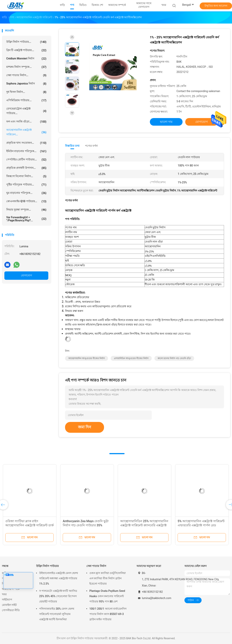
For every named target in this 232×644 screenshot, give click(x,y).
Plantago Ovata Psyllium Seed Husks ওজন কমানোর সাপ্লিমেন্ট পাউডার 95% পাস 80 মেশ (107, 596)
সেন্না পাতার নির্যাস (96, 566)
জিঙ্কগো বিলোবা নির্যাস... (26, 176)
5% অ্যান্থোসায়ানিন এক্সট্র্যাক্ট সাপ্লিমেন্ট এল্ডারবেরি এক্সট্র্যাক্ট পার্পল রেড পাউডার (201, 525)
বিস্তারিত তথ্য (72, 146)
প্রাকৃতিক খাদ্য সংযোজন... (26, 143)
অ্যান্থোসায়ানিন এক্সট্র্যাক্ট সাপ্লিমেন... (26, 132)
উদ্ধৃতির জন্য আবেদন (216, 6)
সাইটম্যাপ (7, 600)
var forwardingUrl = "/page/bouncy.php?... (26, 219)
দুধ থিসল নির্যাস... (26, 92)
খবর (4, 594)
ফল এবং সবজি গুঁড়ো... (26, 122)
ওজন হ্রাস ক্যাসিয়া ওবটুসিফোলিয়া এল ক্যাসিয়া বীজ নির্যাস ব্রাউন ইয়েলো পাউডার (108, 578)
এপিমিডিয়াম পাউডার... (26, 100)
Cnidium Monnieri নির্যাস (26, 59)
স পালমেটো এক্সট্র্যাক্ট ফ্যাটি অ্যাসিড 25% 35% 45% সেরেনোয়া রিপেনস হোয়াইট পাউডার (58, 596)
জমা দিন (85, 427)
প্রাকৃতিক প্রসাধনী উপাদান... (26, 168)
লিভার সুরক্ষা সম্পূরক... (26, 210)
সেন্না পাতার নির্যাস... (26, 75)
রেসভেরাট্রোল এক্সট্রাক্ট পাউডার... (26, 111)
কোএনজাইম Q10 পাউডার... (26, 201)
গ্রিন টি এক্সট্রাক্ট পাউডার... (26, 50)
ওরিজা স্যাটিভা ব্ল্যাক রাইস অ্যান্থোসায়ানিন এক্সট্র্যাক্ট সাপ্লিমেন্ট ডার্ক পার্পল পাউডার (29, 525)
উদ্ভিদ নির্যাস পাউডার (47, 566)
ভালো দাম (166, 122)
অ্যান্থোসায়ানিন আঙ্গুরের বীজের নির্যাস (87, 358)
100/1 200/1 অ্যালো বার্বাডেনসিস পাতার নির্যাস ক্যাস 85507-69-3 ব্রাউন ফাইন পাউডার (108, 614)
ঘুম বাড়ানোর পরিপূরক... (26, 193)
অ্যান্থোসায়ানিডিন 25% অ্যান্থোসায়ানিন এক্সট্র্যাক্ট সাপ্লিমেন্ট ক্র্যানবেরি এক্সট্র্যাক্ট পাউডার (144, 525)
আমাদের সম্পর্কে (11, 589)
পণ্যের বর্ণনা (91, 146)
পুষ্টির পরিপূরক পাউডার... (26, 185)
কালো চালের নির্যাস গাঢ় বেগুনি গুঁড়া (174, 358)
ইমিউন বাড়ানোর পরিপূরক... (26, 151)
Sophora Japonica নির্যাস (26, 84)
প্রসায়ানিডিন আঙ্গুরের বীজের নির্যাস (131, 358)
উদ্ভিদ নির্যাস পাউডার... (26, 42)
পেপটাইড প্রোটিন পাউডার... (26, 160)
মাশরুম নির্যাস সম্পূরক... (26, 67)
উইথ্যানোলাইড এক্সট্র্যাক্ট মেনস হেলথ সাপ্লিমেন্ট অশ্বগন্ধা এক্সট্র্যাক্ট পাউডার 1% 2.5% (59, 578)
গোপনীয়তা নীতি (11, 610)
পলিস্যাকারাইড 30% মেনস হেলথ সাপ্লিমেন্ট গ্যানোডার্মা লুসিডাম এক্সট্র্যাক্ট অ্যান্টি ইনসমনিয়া (57, 614)
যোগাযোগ (26, 275)
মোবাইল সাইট (9, 605)
